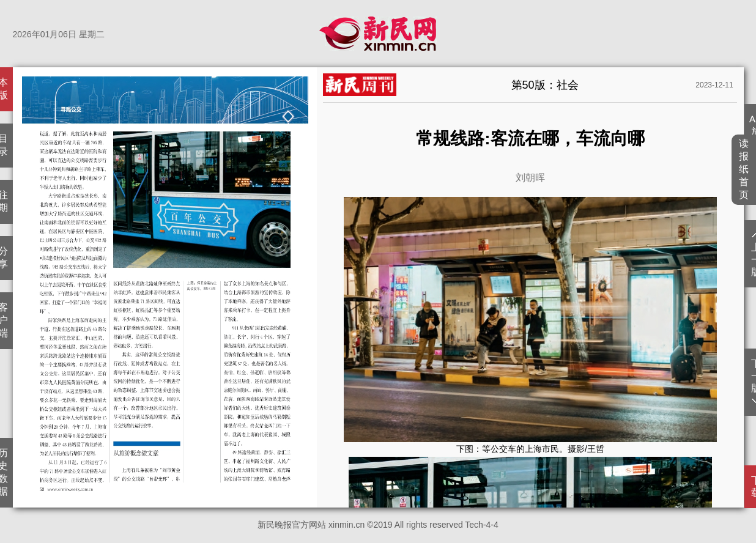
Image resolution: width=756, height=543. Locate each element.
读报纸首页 (744, 169)
